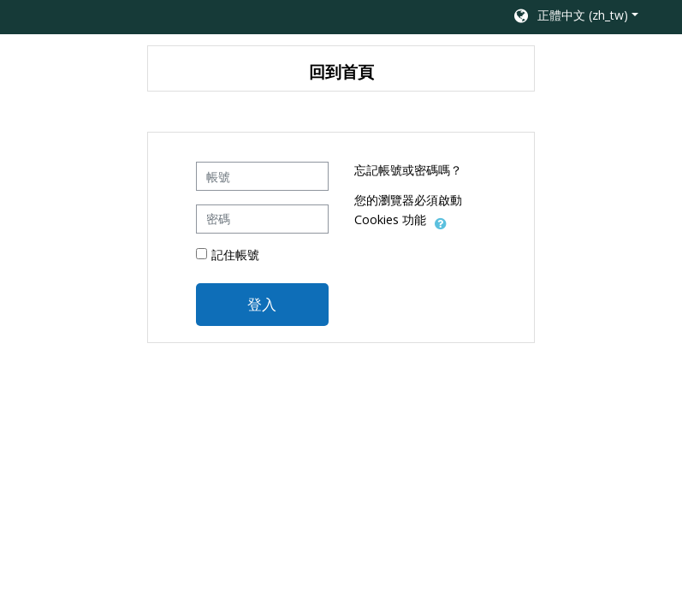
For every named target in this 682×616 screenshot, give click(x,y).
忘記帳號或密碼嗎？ (408, 170)
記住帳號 (235, 255)
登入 (262, 304)
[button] (575, 17)
